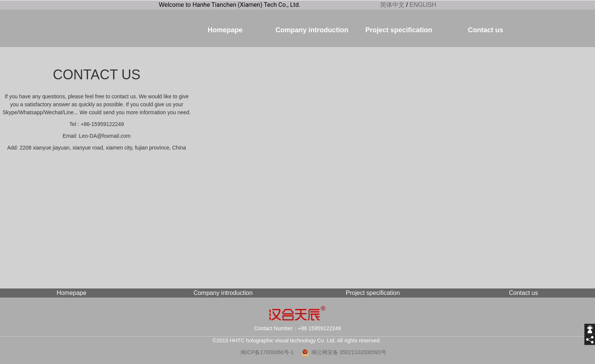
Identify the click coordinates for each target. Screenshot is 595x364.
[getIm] (590, 329)
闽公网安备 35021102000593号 (349, 352)
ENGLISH (423, 5)
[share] (590, 340)
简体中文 (392, 5)
